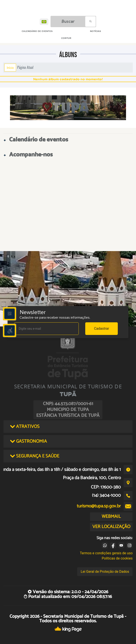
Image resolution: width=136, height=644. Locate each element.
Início (10, 68)
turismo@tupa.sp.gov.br (99, 506)
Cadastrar (102, 329)
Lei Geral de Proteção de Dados (105, 572)
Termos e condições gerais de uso (106, 553)
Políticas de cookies (117, 558)
